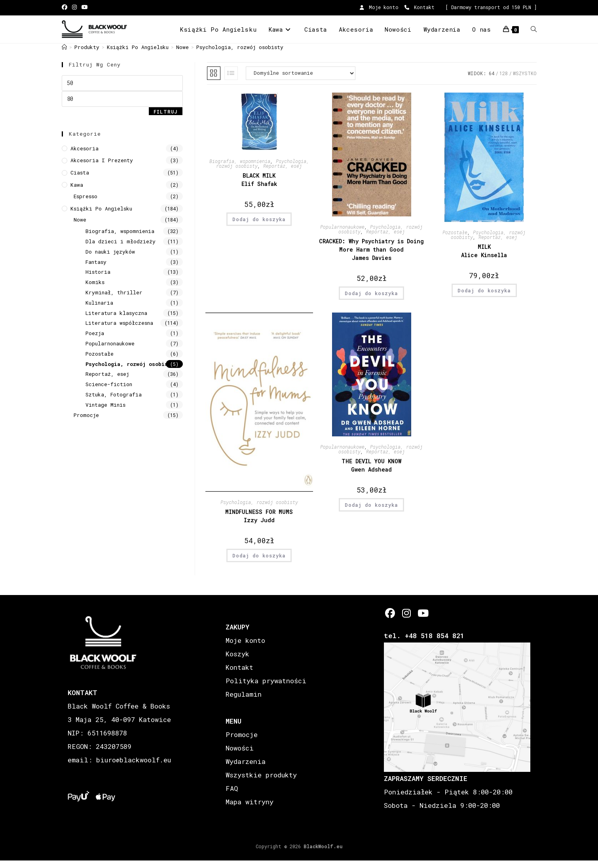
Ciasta (80, 172)
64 (492, 73)
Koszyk (237, 654)
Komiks (95, 282)
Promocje (86, 415)
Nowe (80, 220)
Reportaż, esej (107, 374)
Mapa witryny (250, 802)
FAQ (232, 788)
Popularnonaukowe (110, 343)
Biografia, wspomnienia (120, 231)
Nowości (240, 748)
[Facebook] (390, 613)
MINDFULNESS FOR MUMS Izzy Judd (259, 516)
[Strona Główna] (64, 47)
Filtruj (165, 112)
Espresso (85, 196)
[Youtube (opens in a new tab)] (85, 8)
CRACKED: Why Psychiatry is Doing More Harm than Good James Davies (371, 249)
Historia (98, 272)
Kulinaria (99, 303)
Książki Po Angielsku (101, 208)
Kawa (77, 185)
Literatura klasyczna (116, 313)
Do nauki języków (110, 252)
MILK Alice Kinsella (484, 251)
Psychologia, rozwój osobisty (240, 47)
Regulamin (244, 694)
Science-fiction (109, 384)
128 (504, 73)
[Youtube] (422, 613)
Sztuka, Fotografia (114, 394)
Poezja (95, 333)
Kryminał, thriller (114, 292)
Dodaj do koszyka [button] (259, 219)
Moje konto (379, 7)
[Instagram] (406, 613)
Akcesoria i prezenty (102, 160)
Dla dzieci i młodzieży (121, 241)
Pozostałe (100, 354)
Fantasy (96, 262)
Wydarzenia (246, 761)
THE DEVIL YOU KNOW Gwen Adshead (371, 465)
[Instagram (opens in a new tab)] (74, 8)
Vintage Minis (105, 405)
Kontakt (420, 7)
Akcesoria (84, 148)
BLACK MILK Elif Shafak (259, 180)
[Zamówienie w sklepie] (301, 73)
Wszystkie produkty (261, 775)
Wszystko (525, 73)
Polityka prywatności (266, 681)
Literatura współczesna (119, 323)
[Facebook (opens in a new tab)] (66, 8)
